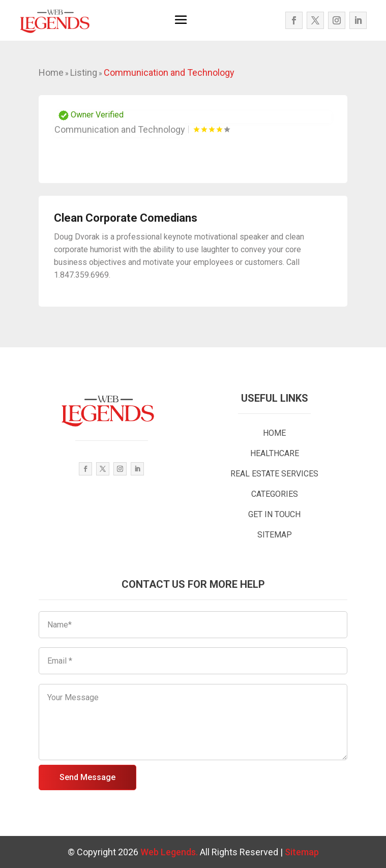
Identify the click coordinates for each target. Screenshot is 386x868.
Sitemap (302, 852)
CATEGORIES (275, 494)
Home (51, 72)
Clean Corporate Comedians (126, 218)
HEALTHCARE (275, 453)
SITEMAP (275, 535)
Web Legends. (170, 852)
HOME (274, 433)
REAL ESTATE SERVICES (274, 474)
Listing (84, 72)
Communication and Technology (169, 72)
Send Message (87, 777)
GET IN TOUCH (274, 514)
